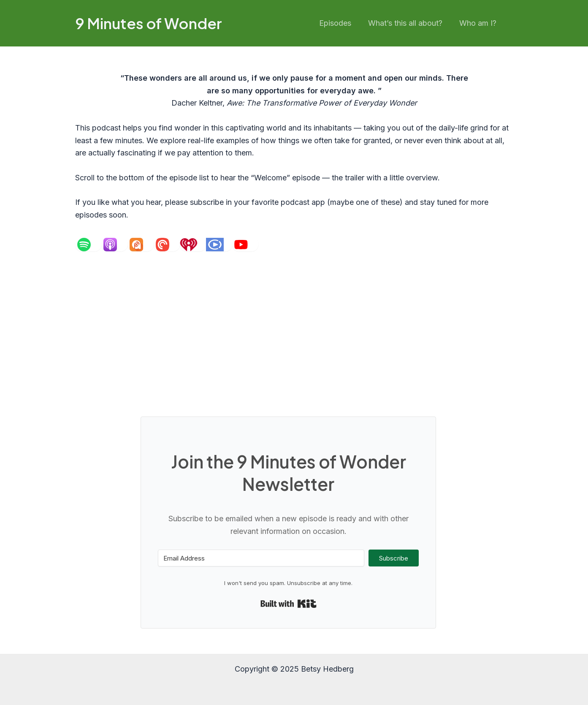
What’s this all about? (408, 23)
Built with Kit (289, 604)
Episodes (339, 23)
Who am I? (479, 23)
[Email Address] (261, 558)
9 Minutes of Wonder (149, 23)
